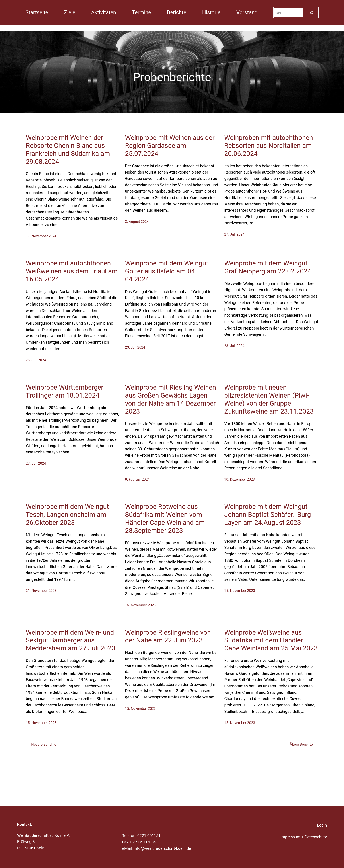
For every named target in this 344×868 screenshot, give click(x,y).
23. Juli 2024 (36, 360)
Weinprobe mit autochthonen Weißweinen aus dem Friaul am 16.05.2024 (72, 271)
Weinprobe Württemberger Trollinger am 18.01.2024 (64, 391)
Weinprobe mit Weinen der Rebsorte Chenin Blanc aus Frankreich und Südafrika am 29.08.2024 (68, 149)
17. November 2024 (41, 236)
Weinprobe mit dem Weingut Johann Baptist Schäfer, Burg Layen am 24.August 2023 (268, 514)
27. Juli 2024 (234, 234)
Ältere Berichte (304, 744)
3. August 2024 (137, 222)
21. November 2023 (41, 591)
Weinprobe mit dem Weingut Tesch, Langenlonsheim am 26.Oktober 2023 (67, 514)
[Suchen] (311, 13)
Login (322, 825)
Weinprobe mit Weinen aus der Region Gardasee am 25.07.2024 (170, 145)
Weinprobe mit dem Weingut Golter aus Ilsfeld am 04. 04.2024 (166, 271)
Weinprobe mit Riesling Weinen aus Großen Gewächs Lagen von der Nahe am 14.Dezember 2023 (170, 399)
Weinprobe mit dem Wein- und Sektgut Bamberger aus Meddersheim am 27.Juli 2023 (70, 640)
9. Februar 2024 (137, 479)
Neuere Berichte (41, 744)
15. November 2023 (140, 605)
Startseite (37, 12)
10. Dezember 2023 (240, 479)
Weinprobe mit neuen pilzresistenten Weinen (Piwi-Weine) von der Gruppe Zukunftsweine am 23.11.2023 (269, 399)
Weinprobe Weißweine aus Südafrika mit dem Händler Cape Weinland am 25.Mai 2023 (271, 640)
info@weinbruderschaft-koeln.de (162, 848)
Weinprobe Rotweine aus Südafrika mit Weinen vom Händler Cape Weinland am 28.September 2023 (165, 518)
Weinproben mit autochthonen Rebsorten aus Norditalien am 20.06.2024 (269, 145)
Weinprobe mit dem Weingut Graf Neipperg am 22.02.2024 (268, 267)
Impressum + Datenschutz (304, 837)
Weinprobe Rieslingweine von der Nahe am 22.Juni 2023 (168, 636)
